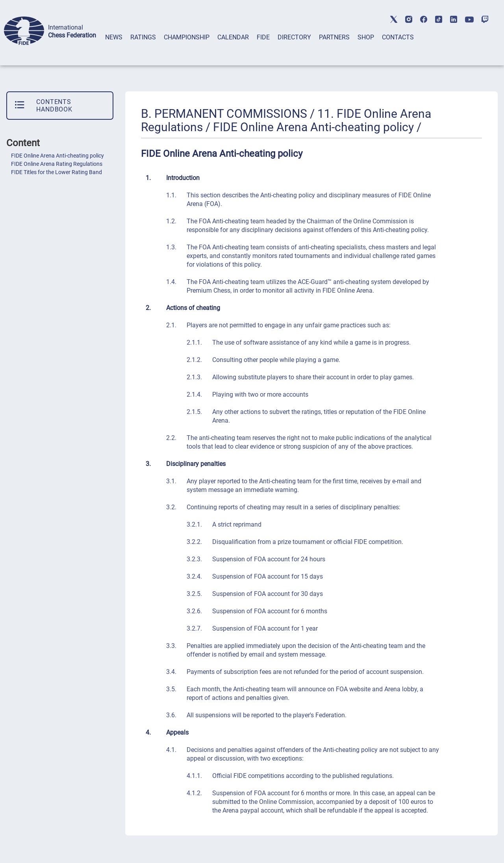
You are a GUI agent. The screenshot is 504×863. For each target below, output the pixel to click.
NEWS (114, 37)
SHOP (366, 37)
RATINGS (143, 37)
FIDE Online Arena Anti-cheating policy (57, 156)
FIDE (263, 37)
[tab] (114, 47)
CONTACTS (398, 37)
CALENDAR (233, 37)
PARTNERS (334, 37)
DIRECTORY (294, 37)
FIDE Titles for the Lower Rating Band (57, 172)
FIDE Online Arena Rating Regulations (57, 164)
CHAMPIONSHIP (187, 37)
